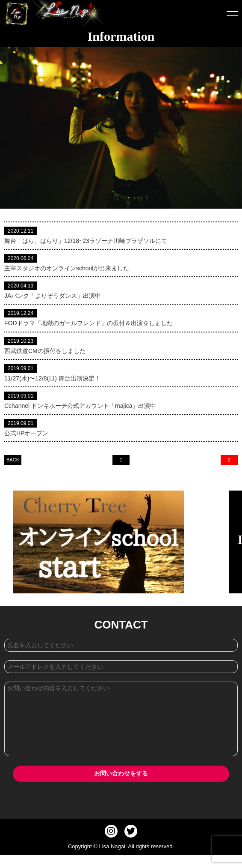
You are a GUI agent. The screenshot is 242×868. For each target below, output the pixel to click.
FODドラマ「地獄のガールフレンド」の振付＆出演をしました (89, 323)
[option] (118, 542)
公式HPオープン (26, 433)
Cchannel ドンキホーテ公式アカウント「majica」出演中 (80, 406)
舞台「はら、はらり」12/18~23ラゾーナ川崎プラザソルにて (86, 241)
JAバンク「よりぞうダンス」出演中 (53, 296)
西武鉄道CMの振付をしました (45, 351)
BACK (13, 460)
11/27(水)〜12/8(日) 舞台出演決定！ (52, 378)
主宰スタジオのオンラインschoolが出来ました (67, 268)
